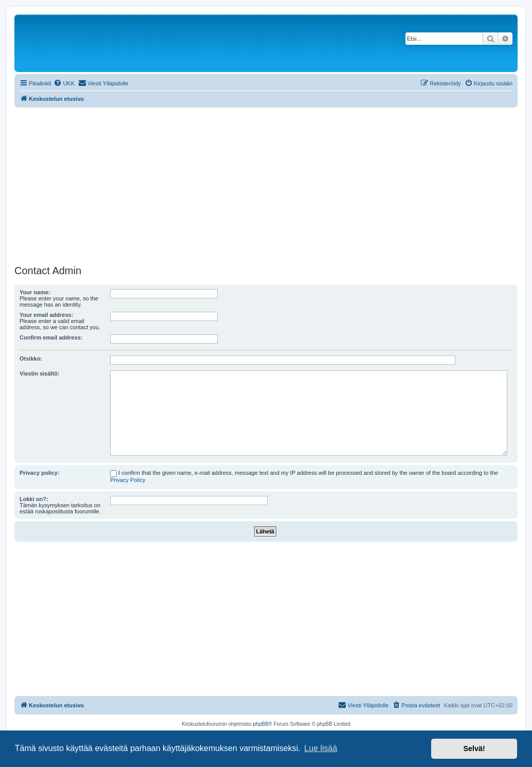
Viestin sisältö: (39, 373)
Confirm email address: (51, 337)
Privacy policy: (40, 473)
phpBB (261, 724)
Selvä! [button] (474, 748)
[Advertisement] (266, 185)
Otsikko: (31, 359)
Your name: (35, 292)
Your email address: (46, 315)
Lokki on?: (34, 499)
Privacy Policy (128, 480)
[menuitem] (64, 83)
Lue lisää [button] (321, 748)
